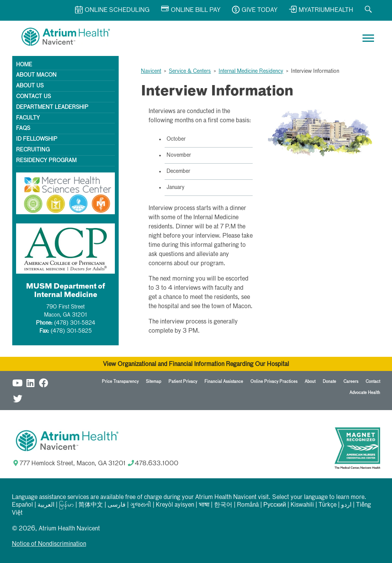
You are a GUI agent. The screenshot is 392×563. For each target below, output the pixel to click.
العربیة (46, 505)
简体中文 (91, 505)
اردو (346, 505)
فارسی (117, 505)
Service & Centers (190, 71)
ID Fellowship (37, 139)
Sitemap (154, 382)
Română (248, 505)
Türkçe (327, 505)
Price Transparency (120, 382)
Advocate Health (365, 393)
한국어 (223, 505)
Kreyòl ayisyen (175, 505)
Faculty (28, 118)
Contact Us (33, 97)
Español (22, 505)
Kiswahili (302, 505)
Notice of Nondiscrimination (49, 544)
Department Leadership (52, 107)
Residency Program (46, 161)
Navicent (151, 71)
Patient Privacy (183, 382)
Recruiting (33, 150)
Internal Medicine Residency (251, 71)
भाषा (204, 505)
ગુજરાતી (141, 505)
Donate (329, 382)
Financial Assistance (224, 382)
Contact (373, 382)
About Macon (36, 75)
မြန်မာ (66, 505)
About (310, 382)
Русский (275, 505)
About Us (30, 86)
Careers (351, 382)
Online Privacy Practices (274, 382)
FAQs (23, 128)
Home (24, 65)
